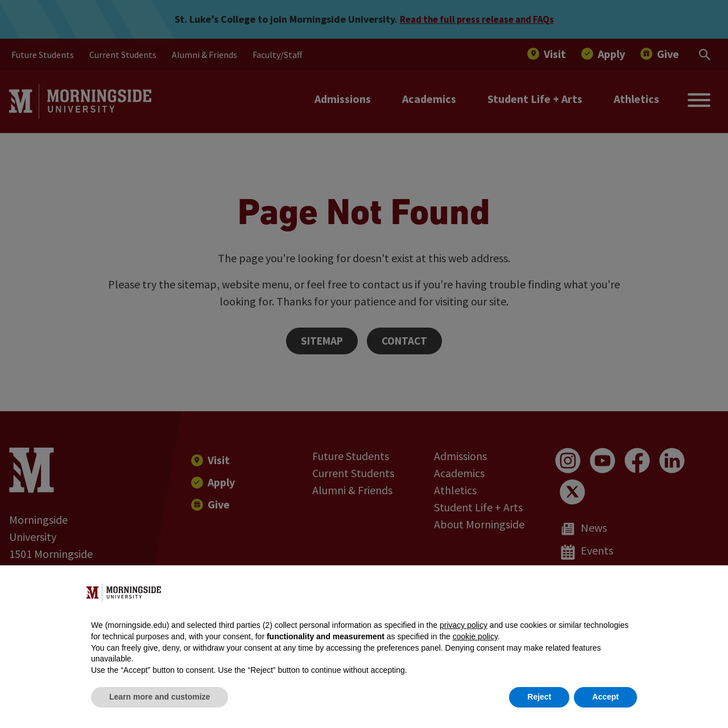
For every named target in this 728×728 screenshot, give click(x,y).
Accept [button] (605, 697)
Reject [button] (539, 697)
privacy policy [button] (464, 625)
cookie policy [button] (475, 636)
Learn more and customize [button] (160, 697)
